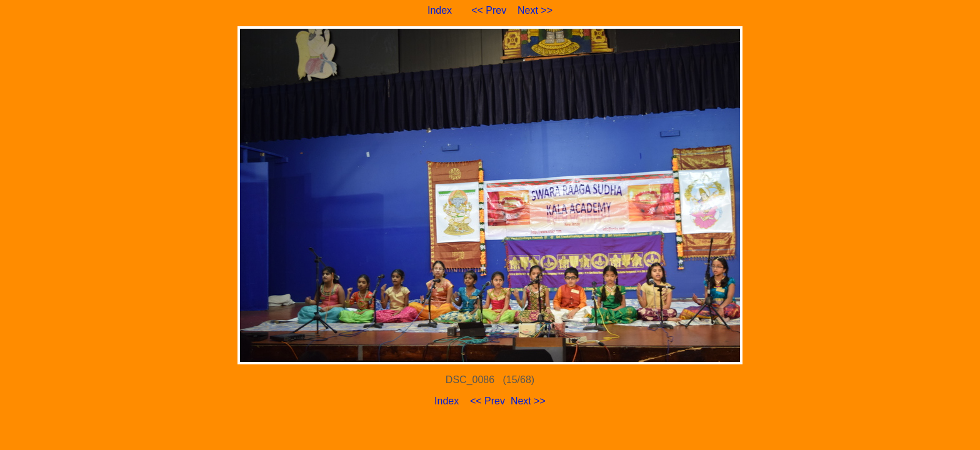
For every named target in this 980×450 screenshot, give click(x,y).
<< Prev (489, 10)
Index (440, 10)
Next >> (535, 10)
